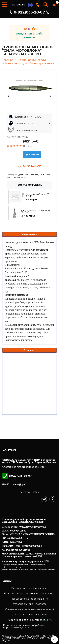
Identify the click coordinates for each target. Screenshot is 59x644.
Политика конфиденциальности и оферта (30, 593)
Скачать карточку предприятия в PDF (26, 561)
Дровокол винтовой (32, 60)
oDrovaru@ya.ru (17, 484)
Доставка (18, 615)
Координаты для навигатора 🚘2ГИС (30, 620)
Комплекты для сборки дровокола (30, 63)
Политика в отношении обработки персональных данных (24, 626)
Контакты (41, 615)
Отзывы (30, 350)
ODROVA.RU (10, 460)
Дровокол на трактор (28, 175)
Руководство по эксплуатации (30, 588)
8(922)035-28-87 (29, 12)
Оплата (30, 615)
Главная (8, 60)
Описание (30, 234)
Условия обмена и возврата (30, 604)
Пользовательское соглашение (30, 599)
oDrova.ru (18, 5)
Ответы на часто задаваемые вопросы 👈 (30, 609)
